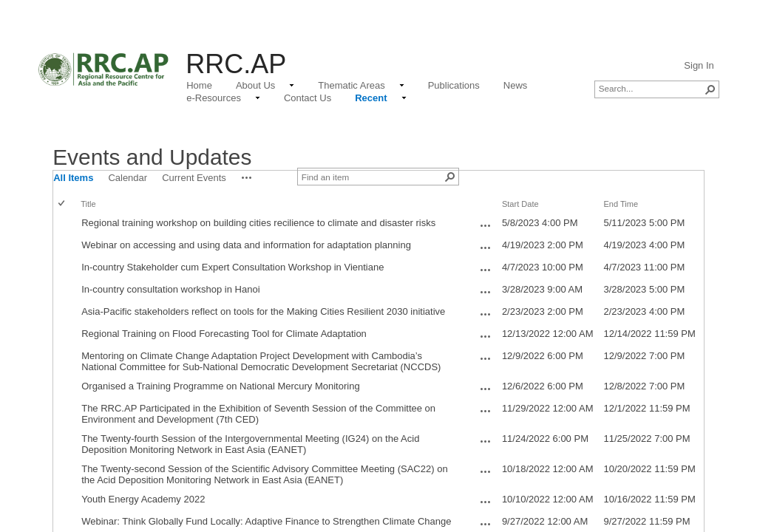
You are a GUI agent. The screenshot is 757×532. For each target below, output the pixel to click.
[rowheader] (65, 225)
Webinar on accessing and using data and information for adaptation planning (246, 245)
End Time (621, 204)
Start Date (520, 204)
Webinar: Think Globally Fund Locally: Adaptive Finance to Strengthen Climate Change (266, 521)
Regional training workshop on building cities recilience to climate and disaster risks (258, 223)
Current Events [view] (194, 178)
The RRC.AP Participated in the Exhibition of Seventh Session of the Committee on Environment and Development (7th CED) (258, 414)
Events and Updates (152, 157)
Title (88, 204)
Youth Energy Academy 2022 (143, 499)
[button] (710, 89)
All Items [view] (73, 178)
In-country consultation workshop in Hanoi (170, 289)
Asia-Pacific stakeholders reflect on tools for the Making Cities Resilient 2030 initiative (263, 311)
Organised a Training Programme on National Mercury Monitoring (220, 386)
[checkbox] (62, 204)
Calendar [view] (128, 178)
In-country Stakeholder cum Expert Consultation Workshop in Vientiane (232, 267)
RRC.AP (236, 64)
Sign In (699, 65)
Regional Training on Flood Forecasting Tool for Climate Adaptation (224, 334)
